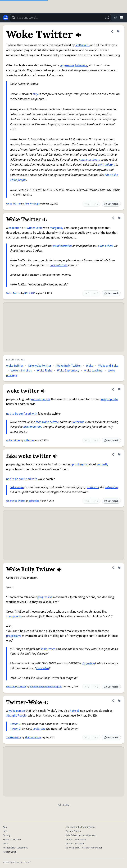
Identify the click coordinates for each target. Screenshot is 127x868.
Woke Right (44, 371)
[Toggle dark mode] (115, 18)
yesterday (39, 729)
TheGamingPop (33, 737)
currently (102, 464)
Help (5, 831)
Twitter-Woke (14, 737)
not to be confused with (22, 414)
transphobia (14, 616)
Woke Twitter (13, 204)
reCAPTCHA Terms (75, 844)
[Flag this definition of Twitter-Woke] (119, 701)
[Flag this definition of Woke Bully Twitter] (119, 568)
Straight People (16, 716)
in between (48, 649)
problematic (80, 464)
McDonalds (82, 45)
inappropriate (109, 399)
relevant (78, 422)
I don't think (106, 246)
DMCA (6, 844)
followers (81, 65)
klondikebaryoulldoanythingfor (46, 687)
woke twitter (15, 366)
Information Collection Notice (81, 827)
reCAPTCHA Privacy (76, 840)
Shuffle (64, 805)
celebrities (112, 487)
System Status (73, 831)
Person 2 (15, 729)
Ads (5, 827)
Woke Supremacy (68, 371)
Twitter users (34, 228)
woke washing (93, 371)
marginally (56, 228)
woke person (17, 711)
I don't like (111, 175)
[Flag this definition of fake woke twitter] (119, 455)
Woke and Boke (108, 366)
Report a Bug (10, 852)
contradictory (106, 165)
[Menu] (121, 18)
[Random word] (107, 18)
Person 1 (15, 724)
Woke (90, 366)
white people (18, 180)
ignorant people (40, 399)
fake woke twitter (40, 366)
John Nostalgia (32, 204)
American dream (89, 160)
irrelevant (93, 487)
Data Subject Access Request (81, 835)
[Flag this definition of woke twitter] (119, 389)
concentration (59, 265)
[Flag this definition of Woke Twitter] (118, 31)
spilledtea (29, 440)
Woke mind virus (21, 371)
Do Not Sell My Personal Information (84, 848)
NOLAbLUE (30, 293)
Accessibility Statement (15, 848)
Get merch (111, 204)
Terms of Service (12, 840)
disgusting (88, 663)
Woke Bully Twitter (69, 366)
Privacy (7, 835)
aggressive (67, 65)
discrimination (32, 427)
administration (62, 246)
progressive (45, 597)
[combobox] (60, 18)
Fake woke (17, 487)
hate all (75, 711)
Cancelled (43, 668)
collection (15, 228)
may (35, 94)
